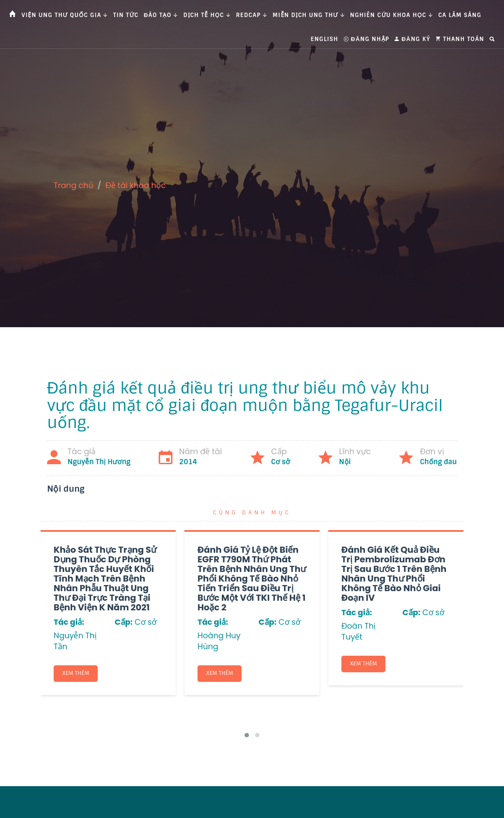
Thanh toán (460, 39)
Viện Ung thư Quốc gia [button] (65, 15)
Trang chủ (73, 185)
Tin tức (126, 15)
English (325, 39)
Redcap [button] (252, 15)
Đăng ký (412, 39)
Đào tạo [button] (161, 15)
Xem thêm (76, 674)
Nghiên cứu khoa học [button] (392, 15)
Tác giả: (69, 622)
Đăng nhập (366, 39)
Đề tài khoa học (136, 185)
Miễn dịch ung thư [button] (308, 15)
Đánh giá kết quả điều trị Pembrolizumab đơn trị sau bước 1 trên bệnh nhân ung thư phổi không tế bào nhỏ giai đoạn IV (394, 574)
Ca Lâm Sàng (460, 15)
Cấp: (124, 622)
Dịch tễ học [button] (207, 15)
